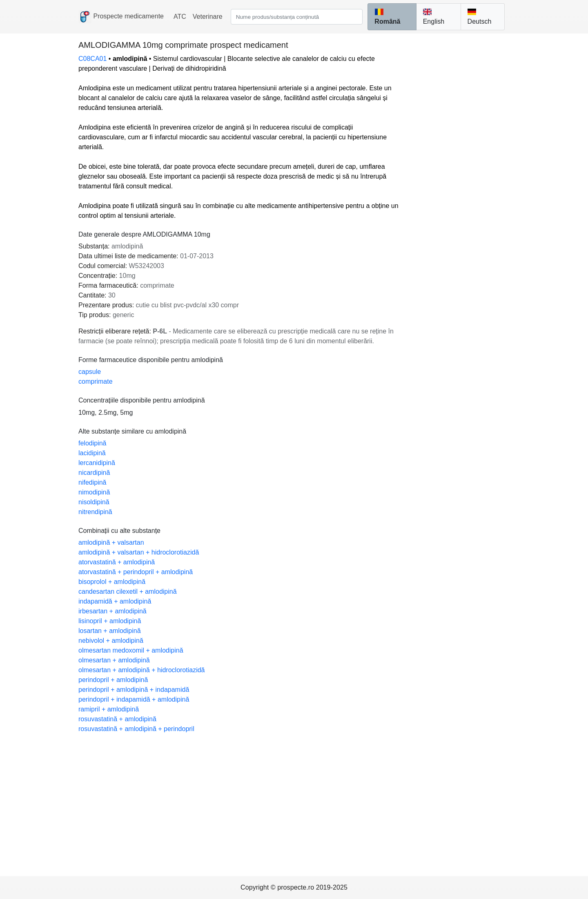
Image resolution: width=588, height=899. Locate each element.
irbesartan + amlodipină (112, 611)
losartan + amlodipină (110, 631)
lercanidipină (97, 463)
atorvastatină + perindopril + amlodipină (136, 572)
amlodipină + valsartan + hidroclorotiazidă (139, 552)
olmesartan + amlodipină (114, 660)
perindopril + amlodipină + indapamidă (134, 690)
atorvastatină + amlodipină (117, 562)
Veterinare (208, 17)
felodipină (92, 443)
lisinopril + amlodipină (110, 621)
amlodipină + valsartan (111, 542)
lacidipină (92, 453)
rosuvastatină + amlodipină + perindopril (136, 729)
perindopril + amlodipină (113, 680)
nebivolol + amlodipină (111, 641)
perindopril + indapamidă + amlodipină (134, 699)
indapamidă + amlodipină (115, 601)
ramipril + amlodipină (109, 709)
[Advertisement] (294, 795)
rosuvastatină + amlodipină (117, 719)
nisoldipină (94, 502)
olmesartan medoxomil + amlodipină (131, 650)
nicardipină (94, 473)
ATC (180, 17)
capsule (90, 372)
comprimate (96, 381)
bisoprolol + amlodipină (112, 582)
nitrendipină (95, 512)
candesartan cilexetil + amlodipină (128, 592)
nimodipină (94, 492)
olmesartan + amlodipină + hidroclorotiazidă (142, 670)
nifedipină (92, 482)
